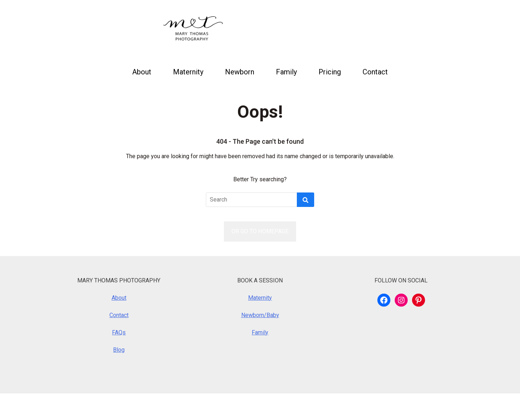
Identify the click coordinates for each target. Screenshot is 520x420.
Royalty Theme (191, 406)
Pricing (330, 72)
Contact (375, 72)
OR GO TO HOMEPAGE (260, 231)
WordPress (101, 406)
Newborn (240, 72)
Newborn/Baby (260, 315)
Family (286, 72)
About (142, 72)
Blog (119, 350)
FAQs (119, 332)
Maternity (188, 72)
